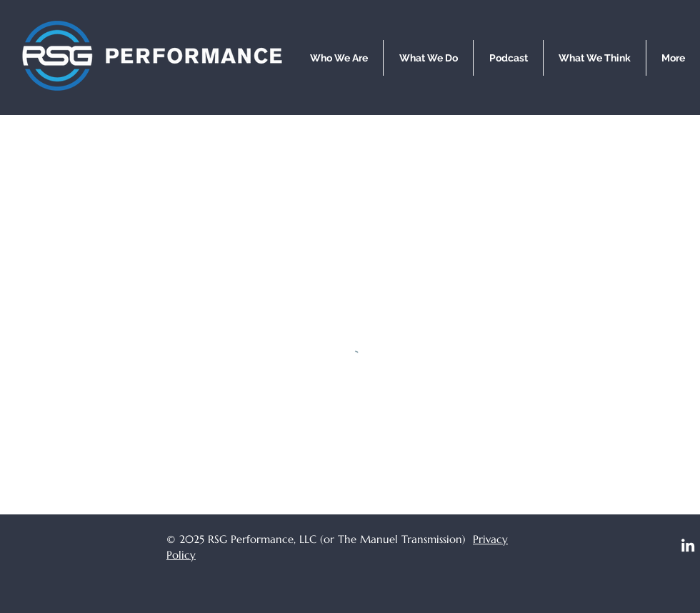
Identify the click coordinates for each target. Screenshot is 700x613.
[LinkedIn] (688, 545)
